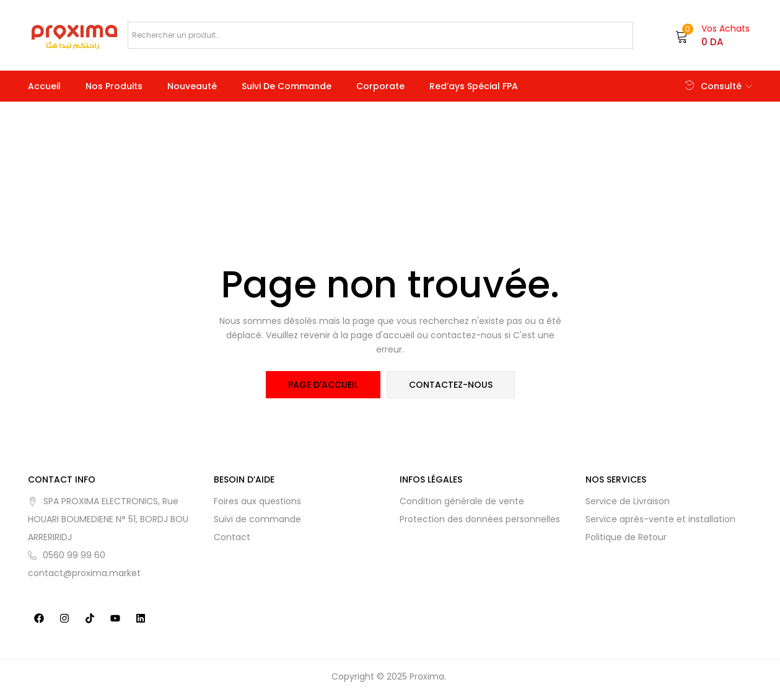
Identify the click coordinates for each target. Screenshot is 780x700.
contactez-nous (451, 385)
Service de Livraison (628, 501)
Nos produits (114, 86)
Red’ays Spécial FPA (474, 86)
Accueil (44, 86)
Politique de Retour (626, 537)
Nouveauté (192, 86)
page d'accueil (323, 385)
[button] (712, 35)
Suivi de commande (287, 86)
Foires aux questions (257, 501)
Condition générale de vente (462, 501)
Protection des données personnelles (480, 519)
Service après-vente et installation (660, 519)
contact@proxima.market (84, 573)
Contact (232, 537)
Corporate (380, 86)
